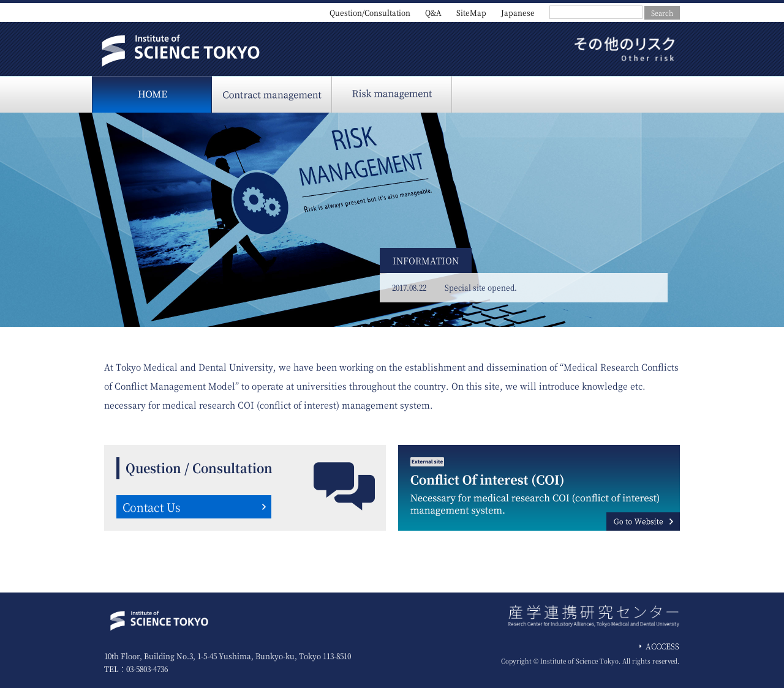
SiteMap (471, 13)
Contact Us (151, 507)
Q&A (433, 13)
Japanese (518, 13)
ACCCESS (662, 646)
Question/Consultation (370, 13)
